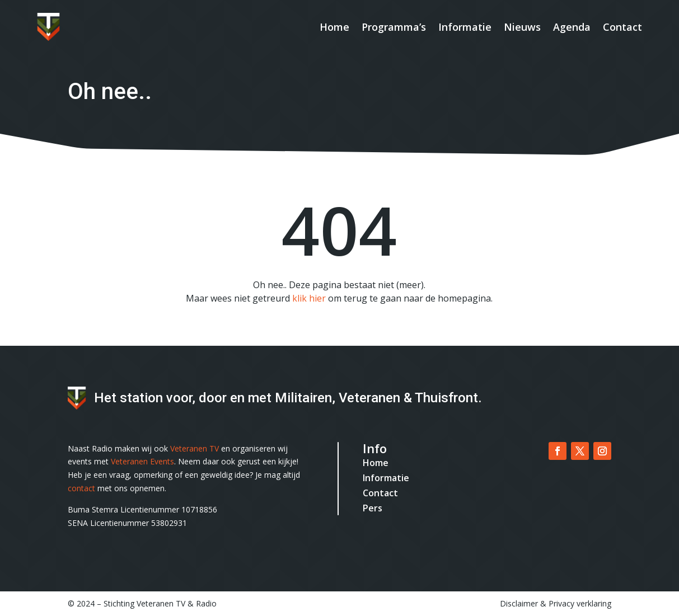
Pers (373, 508)
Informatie (465, 27)
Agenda (572, 27)
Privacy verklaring (580, 603)
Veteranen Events (142, 461)
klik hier (309, 298)
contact (81, 488)
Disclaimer (519, 603)
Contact (622, 27)
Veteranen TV (195, 448)
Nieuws (522, 27)
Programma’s (394, 27)
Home (334, 27)
